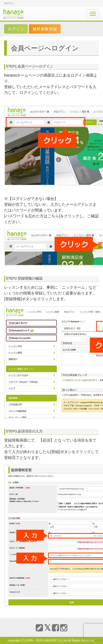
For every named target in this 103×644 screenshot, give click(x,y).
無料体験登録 (45, 29)
